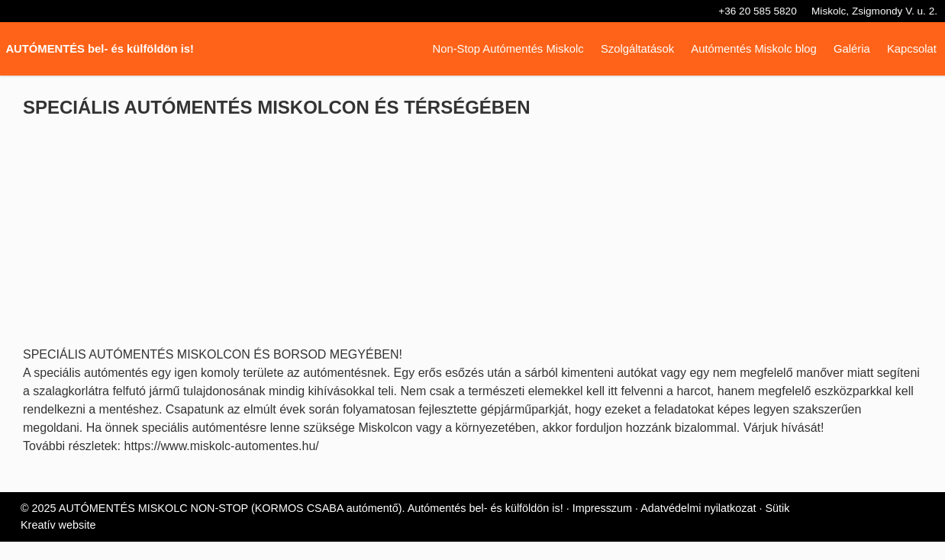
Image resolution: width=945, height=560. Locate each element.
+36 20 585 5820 (748, 11)
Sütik (790, 527)
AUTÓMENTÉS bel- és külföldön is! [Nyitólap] (102, 49)
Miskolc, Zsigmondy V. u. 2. (872, 11)
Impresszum (609, 527)
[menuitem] (500, 49)
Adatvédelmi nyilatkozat (709, 527)
